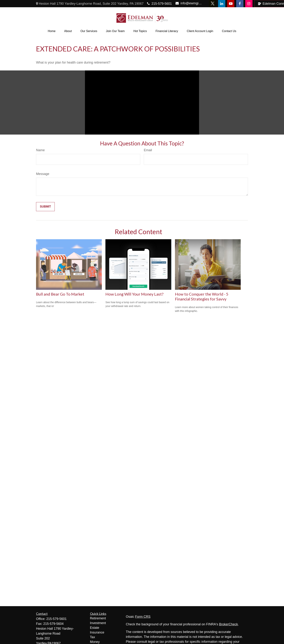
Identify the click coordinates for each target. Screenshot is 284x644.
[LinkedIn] (222, 4)
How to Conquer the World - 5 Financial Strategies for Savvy (202, 296)
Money (95, 642)
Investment (98, 623)
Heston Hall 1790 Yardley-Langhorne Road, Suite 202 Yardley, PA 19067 (90, 4)
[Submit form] (45, 207)
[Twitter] (213, 4)
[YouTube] (231, 4)
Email (148, 150)
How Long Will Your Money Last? (134, 294)
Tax (93, 637)
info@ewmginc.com (189, 3)
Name (40, 150)
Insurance (97, 632)
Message (43, 174)
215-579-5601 (159, 4)
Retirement (98, 618)
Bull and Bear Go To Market (60, 294)
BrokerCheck (229, 624)
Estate (95, 628)
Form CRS (143, 617)
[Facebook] (240, 4)
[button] (52, 31)
